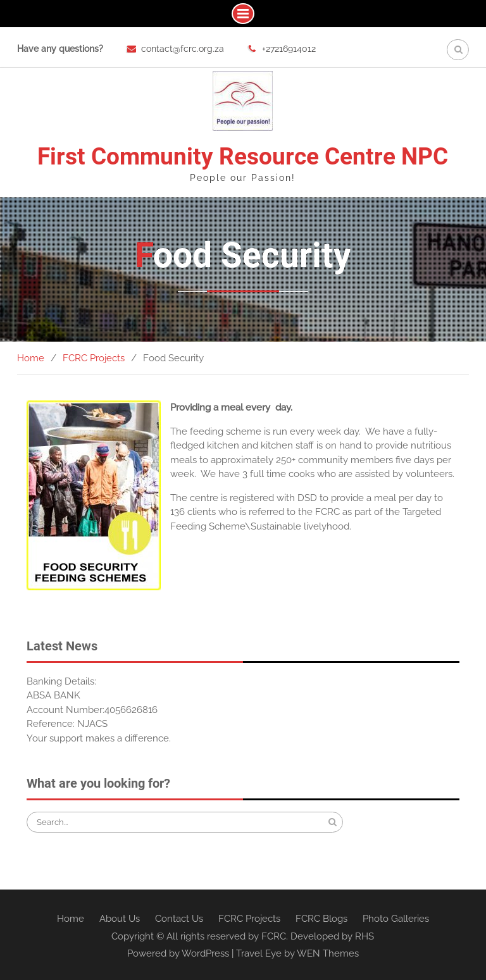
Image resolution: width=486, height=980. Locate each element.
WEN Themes (328, 953)
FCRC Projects (249, 919)
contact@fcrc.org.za (183, 49)
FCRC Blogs (321, 919)
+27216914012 (289, 49)
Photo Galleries (396, 919)
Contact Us (179, 919)
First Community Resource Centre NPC (243, 157)
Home (71, 919)
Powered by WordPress (178, 953)
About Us (120, 919)
